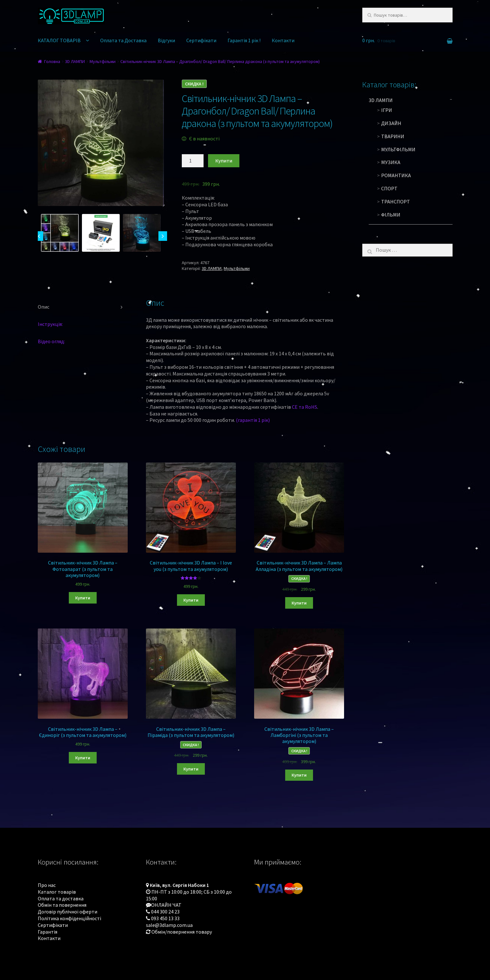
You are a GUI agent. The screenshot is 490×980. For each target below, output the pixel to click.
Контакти (283, 40)
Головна (52, 61)
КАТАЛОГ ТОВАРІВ (59, 40)
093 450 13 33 (165, 918)
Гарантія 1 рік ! (244, 40)
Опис (44, 307)
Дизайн (391, 123)
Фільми (391, 215)
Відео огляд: (51, 341)
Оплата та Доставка (123, 40)
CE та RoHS (305, 407)
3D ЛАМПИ (75, 61)
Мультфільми (103, 61)
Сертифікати (201, 40)
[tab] (83, 307)
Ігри (387, 110)
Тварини (393, 136)
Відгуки (166, 40)
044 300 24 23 (165, 912)
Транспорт (396, 202)
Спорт (389, 188)
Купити (224, 161)
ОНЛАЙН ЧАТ (166, 905)
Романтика (396, 175)
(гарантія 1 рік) (253, 420)
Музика (391, 162)
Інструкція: (50, 324)
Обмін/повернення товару (182, 932)
